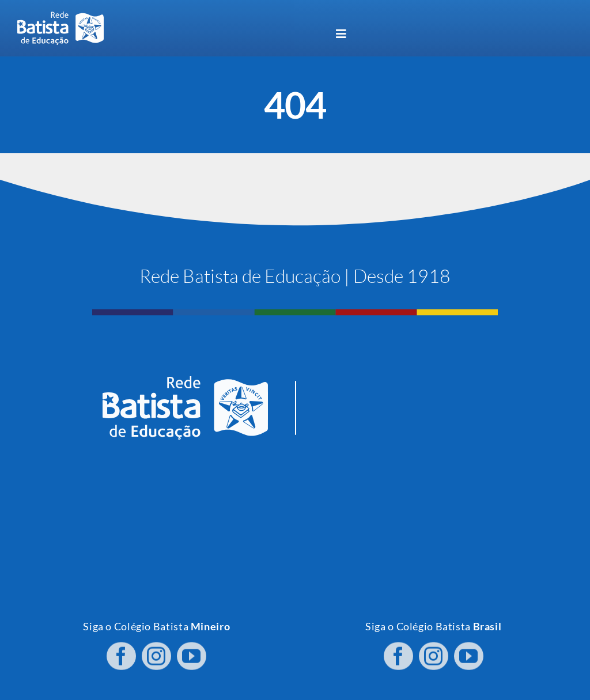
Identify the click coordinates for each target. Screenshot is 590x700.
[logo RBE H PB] (60, 16)
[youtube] (192, 652)
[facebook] (121, 652)
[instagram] (156, 652)
